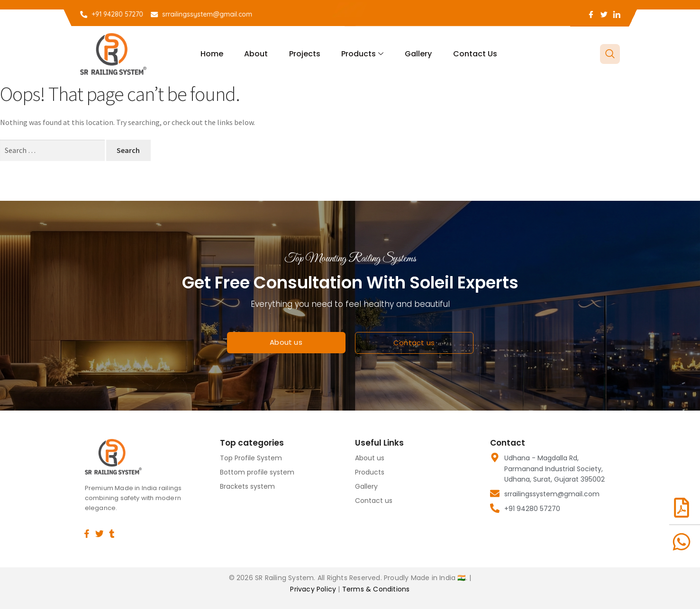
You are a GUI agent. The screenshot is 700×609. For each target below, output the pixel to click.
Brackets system (247, 486)
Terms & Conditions (376, 589)
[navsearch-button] (610, 54)
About (259, 54)
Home (217, 54)
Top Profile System (251, 458)
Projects (306, 54)
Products (361, 54)
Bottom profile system (257, 472)
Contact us (470, 54)
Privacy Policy (314, 589)
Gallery (415, 54)
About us (370, 458)
